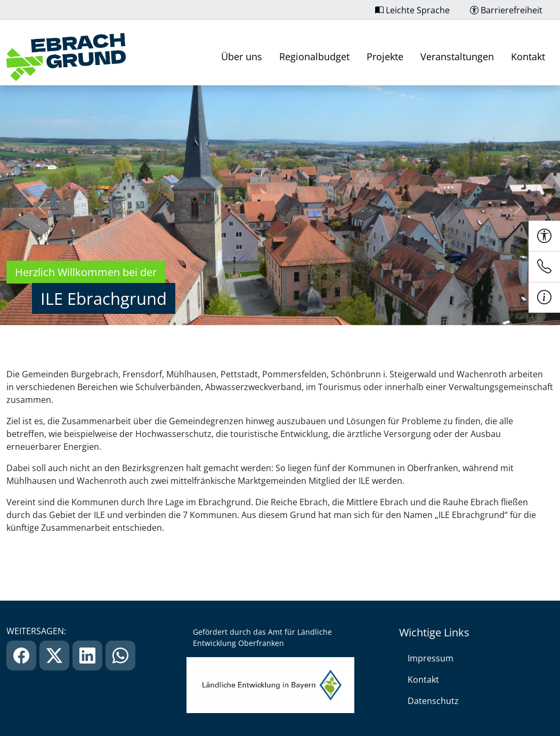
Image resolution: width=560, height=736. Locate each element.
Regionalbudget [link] (314, 56)
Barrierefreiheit (506, 10)
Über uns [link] (242, 56)
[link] (66, 57)
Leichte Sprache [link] (412, 10)
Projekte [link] (385, 56)
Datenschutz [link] (433, 701)
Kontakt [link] (528, 56)
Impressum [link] (431, 658)
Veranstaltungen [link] (457, 56)
